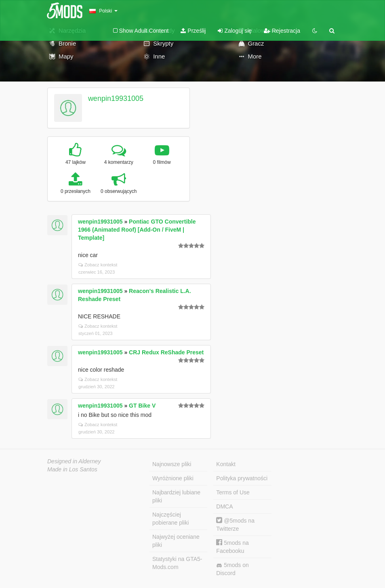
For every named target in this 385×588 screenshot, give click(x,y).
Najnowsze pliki (172, 464)
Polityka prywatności (242, 478)
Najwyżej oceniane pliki (176, 541)
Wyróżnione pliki (173, 478)
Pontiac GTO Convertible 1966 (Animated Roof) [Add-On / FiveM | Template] (137, 230)
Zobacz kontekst (98, 265)
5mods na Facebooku (232, 547)
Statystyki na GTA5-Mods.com (177, 563)
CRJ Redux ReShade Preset (166, 352)
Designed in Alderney (74, 461)
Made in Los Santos (72, 469)
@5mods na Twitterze (235, 524)
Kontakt (226, 464)
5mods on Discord (232, 569)
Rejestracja (282, 31)
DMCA (224, 506)
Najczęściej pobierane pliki (170, 519)
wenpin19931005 (116, 98)
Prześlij (193, 31)
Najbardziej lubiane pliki (176, 496)
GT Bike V (142, 406)
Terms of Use (233, 492)
